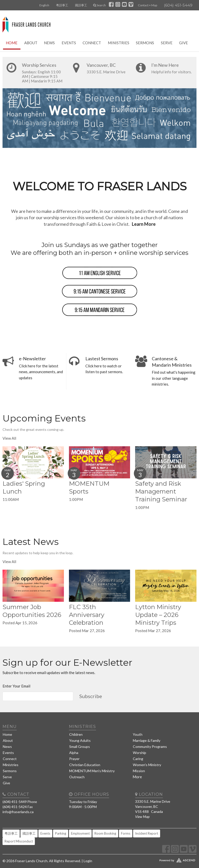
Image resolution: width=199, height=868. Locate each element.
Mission (139, 771)
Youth (138, 734)
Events (69, 43)
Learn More (144, 224)
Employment (80, 833)
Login (88, 861)
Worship (140, 753)
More (137, 777)
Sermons (145, 43)
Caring (138, 759)
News (49, 43)
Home (12, 43)
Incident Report (147, 833)
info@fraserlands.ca (18, 812)
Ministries (119, 43)
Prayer (74, 759)
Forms (126, 833)
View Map (142, 817)
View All (9, 438)
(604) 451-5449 (178, 5)
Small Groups (80, 747)
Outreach (77, 777)
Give (183, 43)
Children (76, 734)
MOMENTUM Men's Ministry (92, 771)
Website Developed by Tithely (166, 859)
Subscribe (91, 696)
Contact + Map (147, 5)
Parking (61, 833)
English (44, 5)
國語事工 (81, 5)
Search (99, 5)
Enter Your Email (16, 686)
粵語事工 (62, 5)
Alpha (74, 753)
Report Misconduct (19, 841)
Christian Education (85, 765)
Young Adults (80, 740)
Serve (167, 43)
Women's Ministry (147, 765)
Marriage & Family (147, 740)
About (31, 43)
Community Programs (150, 747)
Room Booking (105, 833)
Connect (92, 43)
